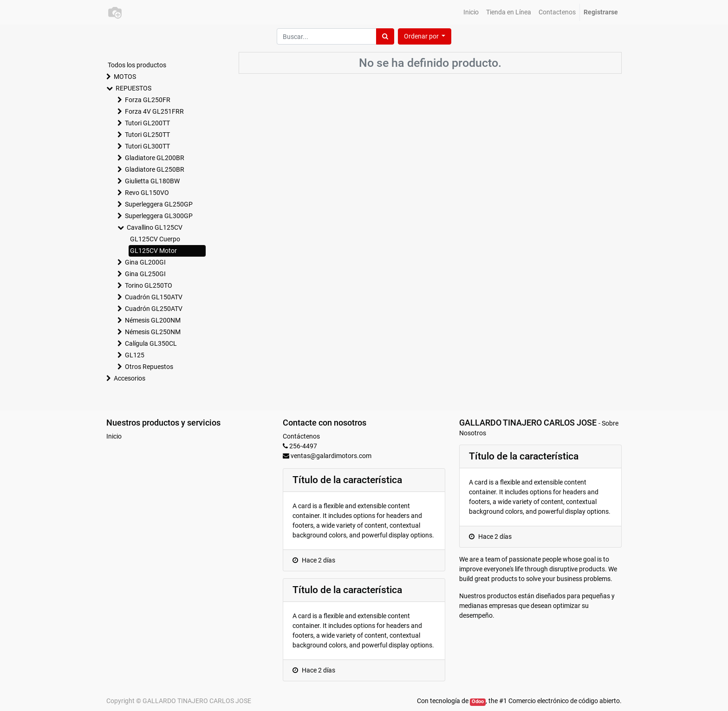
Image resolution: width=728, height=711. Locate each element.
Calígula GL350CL (151, 343)
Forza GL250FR (148, 100)
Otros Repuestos (149, 367)
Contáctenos (301, 436)
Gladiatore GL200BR (155, 158)
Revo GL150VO (147, 193)
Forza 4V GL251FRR (154, 111)
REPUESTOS (133, 88)
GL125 (135, 355)
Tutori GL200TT (147, 123)
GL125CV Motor (153, 251)
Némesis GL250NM (153, 332)
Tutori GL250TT (147, 135)
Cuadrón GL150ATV (154, 297)
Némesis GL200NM (153, 320)
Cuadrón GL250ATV (154, 309)
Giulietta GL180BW (152, 181)
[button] (425, 36)
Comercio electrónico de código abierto (564, 701)
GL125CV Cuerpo (155, 239)
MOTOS (125, 77)
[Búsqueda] (385, 36)
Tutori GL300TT (147, 146)
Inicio (114, 436)
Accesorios (130, 378)
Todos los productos (137, 65)
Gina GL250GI (145, 274)
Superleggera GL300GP (159, 216)
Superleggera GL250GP (159, 204)
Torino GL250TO (149, 285)
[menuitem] (471, 12)
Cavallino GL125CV (155, 227)
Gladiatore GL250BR (155, 169)
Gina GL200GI (145, 262)
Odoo (478, 701)
